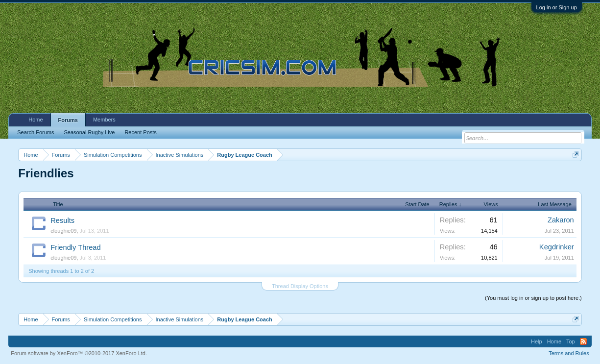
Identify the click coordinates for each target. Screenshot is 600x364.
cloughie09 (63, 231)
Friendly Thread (75, 247)
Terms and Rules (569, 353)
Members (104, 120)
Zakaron (561, 220)
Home (36, 120)
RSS (583, 341)
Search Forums (36, 132)
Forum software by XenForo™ (79, 353)
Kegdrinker (557, 247)
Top (571, 341)
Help (537, 341)
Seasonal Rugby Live (89, 132)
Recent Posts (140, 132)
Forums (68, 120)
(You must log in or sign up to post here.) (533, 298)
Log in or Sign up (557, 7)
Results (62, 220)
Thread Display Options (300, 286)
